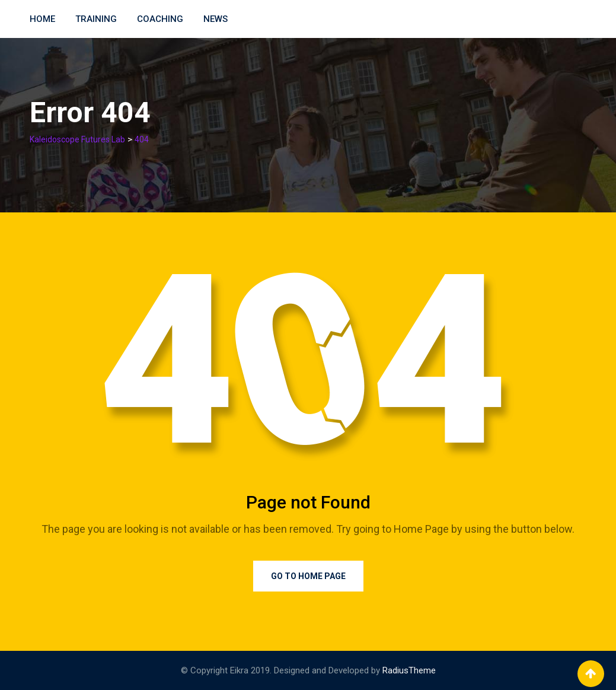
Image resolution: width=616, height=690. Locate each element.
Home (42, 19)
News (216, 19)
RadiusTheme (409, 670)
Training (96, 19)
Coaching (160, 19)
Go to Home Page (308, 576)
